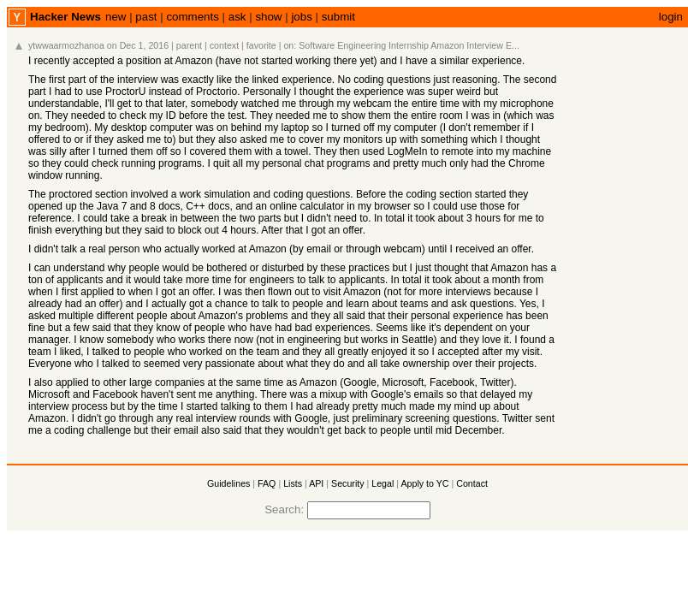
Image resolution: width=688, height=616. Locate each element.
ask (237, 17)
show (268, 17)
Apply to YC (424, 483)
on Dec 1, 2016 (138, 45)
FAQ (267, 483)
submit (338, 17)
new (116, 17)
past (146, 17)
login (671, 17)
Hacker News (65, 17)
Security (348, 483)
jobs (301, 17)
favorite (261, 45)
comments (192, 17)
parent (189, 45)
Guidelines (228, 483)
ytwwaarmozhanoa (66, 45)
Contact (472, 483)
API (316, 483)
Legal (383, 483)
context (224, 45)
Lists (293, 483)
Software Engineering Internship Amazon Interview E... (409, 45)
